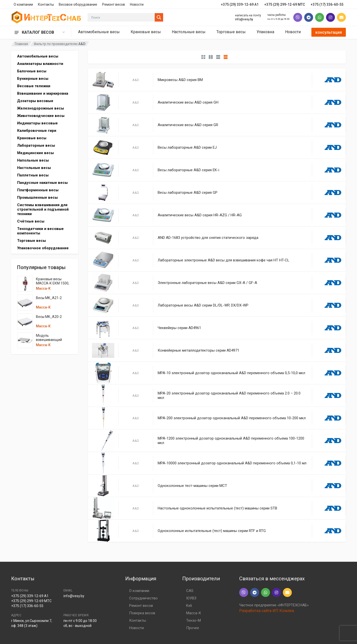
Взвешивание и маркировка (43, 93)
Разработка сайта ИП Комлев (267, 611)
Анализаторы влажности (40, 64)
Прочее (193, 628)
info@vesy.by (244, 19)
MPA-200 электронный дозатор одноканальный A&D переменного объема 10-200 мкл (232, 418)
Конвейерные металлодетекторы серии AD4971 (198, 350)
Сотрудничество (143, 598)
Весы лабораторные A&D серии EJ (187, 147)
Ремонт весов (114, 4)
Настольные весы (189, 32)
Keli (189, 606)
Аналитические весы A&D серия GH (188, 102)
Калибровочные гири (37, 131)
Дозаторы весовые (35, 101)
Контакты (46, 4)
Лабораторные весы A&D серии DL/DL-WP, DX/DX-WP (203, 305)
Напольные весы (33, 160)
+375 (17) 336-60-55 (27, 606)
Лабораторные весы (36, 145)
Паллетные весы (33, 175)
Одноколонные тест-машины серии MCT (192, 486)
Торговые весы (231, 32)
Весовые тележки (34, 86)
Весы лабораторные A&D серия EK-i (188, 170)
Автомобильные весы (99, 32)
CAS (190, 591)
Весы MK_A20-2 (49, 317)
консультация (329, 32)
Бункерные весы (33, 79)
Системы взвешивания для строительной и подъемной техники (43, 209)
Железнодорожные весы (41, 108)
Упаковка (265, 32)
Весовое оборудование (78, 4)
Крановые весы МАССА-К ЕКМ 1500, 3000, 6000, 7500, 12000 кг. (53, 285)
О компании (23, 4)
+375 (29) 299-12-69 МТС (31, 601)
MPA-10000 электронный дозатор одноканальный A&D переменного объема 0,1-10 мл (232, 463)
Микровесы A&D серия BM (180, 80)
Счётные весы (31, 221)
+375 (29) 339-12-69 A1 (30, 596)
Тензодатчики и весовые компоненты (40, 231)
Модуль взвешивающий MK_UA (49, 340)
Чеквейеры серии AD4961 (179, 328)
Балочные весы (32, 71)
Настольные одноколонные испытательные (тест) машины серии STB (217, 508)
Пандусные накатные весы (42, 183)
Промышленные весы (37, 197)
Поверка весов (142, 613)
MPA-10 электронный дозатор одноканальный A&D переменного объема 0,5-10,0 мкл (231, 373)
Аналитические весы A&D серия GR (188, 125)
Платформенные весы (38, 190)
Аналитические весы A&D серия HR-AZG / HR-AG (200, 215)
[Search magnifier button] (159, 17)
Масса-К (43, 288)
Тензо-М (193, 620)
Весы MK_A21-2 (49, 298)
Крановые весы (146, 32)
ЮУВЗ (191, 598)
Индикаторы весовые (37, 123)
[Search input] (122, 17)
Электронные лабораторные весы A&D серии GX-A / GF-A (207, 283)
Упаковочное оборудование (43, 248)
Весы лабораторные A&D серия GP (188, 193)
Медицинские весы (35, 153)
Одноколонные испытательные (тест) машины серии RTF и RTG (212, 531)
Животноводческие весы (41, 116)
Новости (137, 4)
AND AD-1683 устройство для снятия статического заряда (208, 238)
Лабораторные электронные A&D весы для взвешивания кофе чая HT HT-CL (223, 260)
